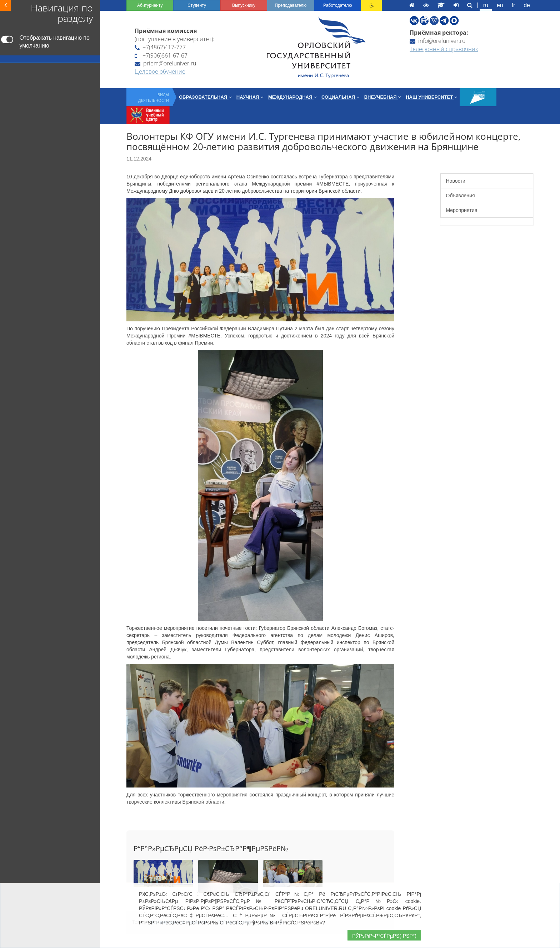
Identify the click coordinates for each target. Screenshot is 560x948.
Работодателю (337, 5)
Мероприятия (462, 210)
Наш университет (431, 97)
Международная (292, 97)
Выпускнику (244, 5)
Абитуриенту (150, 5)
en (500, 5)
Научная (250, 97)
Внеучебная (382, 97)
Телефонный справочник (444, 49)
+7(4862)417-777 (160, 47)
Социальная (340, 97)
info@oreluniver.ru (437, 41)
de (527, 5)
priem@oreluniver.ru (165, 63)
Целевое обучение (160, 71)
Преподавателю (291, 5)
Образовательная (205, 97)
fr (514, 5)
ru (486, 5)
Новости (456, 181)
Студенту (197, 5)
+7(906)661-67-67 (161, 55)
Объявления (461, 196)
